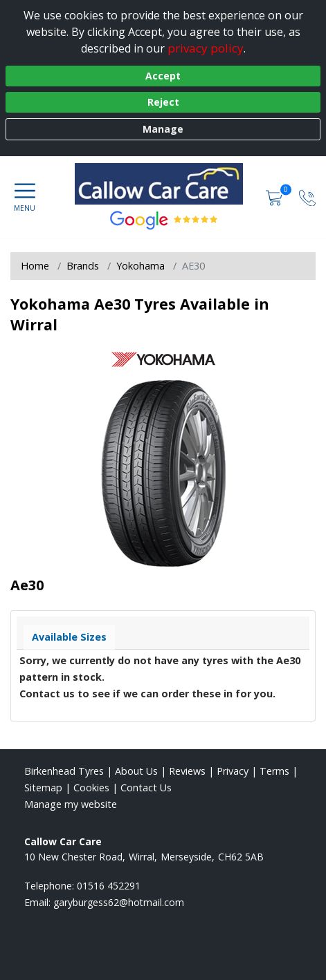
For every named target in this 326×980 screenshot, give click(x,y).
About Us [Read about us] (136, 771)
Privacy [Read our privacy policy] (233, 771)
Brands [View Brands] (83, 266)
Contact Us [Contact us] (146, 788)
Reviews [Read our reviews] (187, 771)
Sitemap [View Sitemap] (43, 788)
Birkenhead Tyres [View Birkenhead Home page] (64, 771)
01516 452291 (109, 886)
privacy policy (206, 48)
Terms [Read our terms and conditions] (274, 771)
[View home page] (166, 184)
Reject (163, 102)
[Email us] (119, 902)
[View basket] (275, 197)
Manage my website (71, 804)
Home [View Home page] (35, 266)
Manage (163, 129)
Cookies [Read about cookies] (91, 788)
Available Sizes (69, 637)
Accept (163, 76)
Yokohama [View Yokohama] (141, 266)
